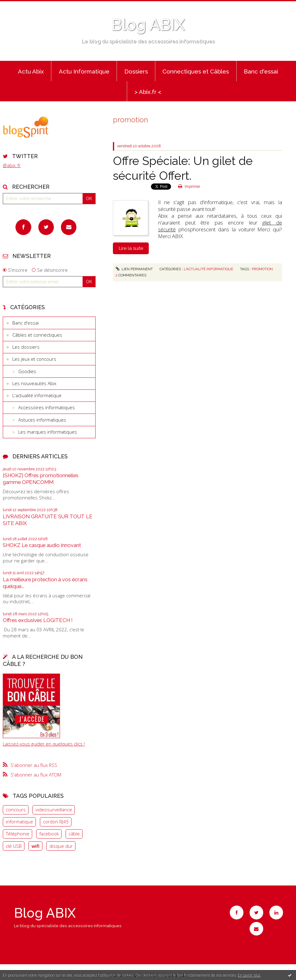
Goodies (27, 371)
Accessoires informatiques (47, 407)
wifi (36, 846)
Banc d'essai (261, 71)
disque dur (61, 846)
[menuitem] (31, 71)
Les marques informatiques (48, 432)
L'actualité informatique (37, 395)
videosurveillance (54, 810)
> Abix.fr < (148, 92)
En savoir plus (249, 975)
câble (74, 834)
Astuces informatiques (42, 420)
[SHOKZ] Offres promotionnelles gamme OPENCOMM (41, 479)
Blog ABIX (148, 25)
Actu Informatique (84, 71)
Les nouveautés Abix (34, 383)
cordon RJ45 (56, 822)
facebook (49, 834)
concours (16, 810)
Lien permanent (134, 269)
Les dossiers (26, 347)
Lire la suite (131, 248)
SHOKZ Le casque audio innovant (42, 545)
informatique (19, 822)
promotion (262, 269)
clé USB (14, 846)
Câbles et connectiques (37, 335)
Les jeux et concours (34, 359)
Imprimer (189, 187)
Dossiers (136, 71)
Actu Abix (31, 71)
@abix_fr (12, 165)
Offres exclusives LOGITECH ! (38, 620)
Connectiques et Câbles (196, 71)
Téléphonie (18, 834)
